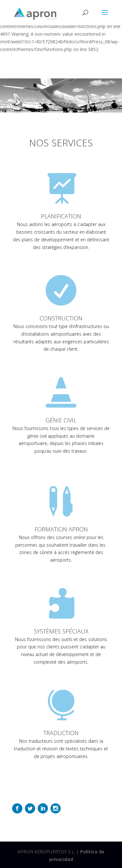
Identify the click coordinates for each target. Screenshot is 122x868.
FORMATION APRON (61, 529)
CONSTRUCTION (61, 318)
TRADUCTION (61, 733)
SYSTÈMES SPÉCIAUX (61, 631)
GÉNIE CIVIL (61, 420)
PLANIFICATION (61, 216)
